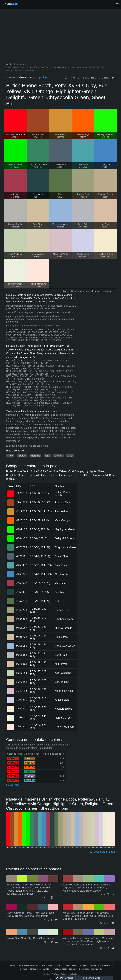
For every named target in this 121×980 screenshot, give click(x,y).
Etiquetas (84, 965)
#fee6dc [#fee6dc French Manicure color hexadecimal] (11, 725)
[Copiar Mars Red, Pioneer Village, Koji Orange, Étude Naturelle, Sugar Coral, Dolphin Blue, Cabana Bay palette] (108, 923)
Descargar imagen (102, 852)
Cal (47, 456)
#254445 (22, 592)
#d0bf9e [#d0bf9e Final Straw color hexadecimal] (11, 635)
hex (45, 77)
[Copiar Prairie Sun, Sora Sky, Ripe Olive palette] (52, 942)
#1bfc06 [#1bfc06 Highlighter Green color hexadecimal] (11, 527)
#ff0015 (22, 493)
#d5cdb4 (22, 682)
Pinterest (64, 974)
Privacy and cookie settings (64, 969)
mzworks (98, 969)
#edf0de (22, 718)
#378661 (22, 547)
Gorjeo (47, 974)
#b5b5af (22, 628)
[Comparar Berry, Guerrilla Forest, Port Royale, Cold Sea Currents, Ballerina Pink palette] (56, 920)
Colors (10, 4)
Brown (22, 456)
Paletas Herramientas (29, 965)
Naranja (35, 456)
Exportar (104, 78)
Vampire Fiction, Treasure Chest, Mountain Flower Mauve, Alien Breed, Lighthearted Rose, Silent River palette (88, 941)
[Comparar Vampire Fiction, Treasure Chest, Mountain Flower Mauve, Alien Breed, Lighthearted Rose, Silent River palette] (113, 948)
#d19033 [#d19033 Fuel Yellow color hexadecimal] (11, 509)
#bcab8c (22, 619)
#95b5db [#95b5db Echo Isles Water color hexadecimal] (11, 644)
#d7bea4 (22, 664)
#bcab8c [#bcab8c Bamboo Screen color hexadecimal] (11, 617)
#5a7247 (22, 601)
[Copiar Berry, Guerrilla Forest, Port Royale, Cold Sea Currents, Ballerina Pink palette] (52, 920)
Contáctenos (35, 969)
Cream (59, 456)
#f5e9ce (22, 709)
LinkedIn (73, 974)
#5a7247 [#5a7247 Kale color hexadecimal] (11, 599)
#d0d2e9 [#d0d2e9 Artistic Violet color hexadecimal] (11, 698)
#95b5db (22, 646)
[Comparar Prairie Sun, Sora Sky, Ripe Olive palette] (56, 942)
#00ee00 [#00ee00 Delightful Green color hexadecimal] (11, 536)
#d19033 (22, 511)
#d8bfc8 (22, 691)
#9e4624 (22, 502)
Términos (23, 969)
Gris (70, 456)
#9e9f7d (22, 610)
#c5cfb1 (22, 673)
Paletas (13, 965)
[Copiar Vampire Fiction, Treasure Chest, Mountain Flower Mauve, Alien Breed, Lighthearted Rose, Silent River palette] (108, 948)
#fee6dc (22, 727)
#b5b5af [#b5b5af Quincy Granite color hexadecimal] (11, 626)
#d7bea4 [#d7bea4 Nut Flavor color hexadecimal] (11, 662)
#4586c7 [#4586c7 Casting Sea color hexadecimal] (11, 572)
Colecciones (46, 965)
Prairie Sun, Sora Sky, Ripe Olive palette (30, 938)
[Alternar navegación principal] (117, 4)
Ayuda (46, 969)
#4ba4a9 (22, 565)
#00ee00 (22, 538)
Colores (58, 965)
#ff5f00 (22, 520)
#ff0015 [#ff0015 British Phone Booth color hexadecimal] (11, 491)
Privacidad (106, 965)
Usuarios (95, 965)
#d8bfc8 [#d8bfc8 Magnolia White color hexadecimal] (11, 689)
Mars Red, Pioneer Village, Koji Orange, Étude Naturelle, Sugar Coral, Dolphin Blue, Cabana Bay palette (88, 916)
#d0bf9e (22, 637)
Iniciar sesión (68, 291)
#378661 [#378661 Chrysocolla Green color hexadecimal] (11, 545)
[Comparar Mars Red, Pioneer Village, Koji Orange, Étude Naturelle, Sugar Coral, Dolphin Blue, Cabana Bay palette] (113, 923)
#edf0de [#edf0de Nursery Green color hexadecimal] (11, 716)
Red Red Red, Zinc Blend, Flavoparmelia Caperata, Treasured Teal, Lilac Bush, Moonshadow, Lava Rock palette (87, 888)
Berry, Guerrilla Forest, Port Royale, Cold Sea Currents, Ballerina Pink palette (31, 914)
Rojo (10, 456)
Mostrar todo (13, 785)
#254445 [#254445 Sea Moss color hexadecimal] (11, 590)
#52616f (22, 556)
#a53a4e (22, 583)
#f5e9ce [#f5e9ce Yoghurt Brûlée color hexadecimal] (11, 707)
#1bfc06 (22, 529)
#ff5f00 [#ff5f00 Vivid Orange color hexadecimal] (11, 518)
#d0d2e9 (22, 700)
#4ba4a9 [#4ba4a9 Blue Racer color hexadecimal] (11, 563)
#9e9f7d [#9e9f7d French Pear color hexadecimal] (11, 608)
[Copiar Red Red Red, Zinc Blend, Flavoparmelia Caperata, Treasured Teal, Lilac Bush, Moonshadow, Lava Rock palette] (108, 895)
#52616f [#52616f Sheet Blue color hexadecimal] (11, 554)
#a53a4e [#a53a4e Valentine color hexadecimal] (11, 581)
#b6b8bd (22, 655)
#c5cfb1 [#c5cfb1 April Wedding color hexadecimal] (11, 671)
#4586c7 (22, 574)
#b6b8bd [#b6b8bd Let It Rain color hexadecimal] (11, 653)
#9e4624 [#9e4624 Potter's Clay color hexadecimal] (11, 500)
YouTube (55, 974)
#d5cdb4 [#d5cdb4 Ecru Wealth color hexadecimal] (11, 680)
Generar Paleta (71, 965)
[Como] (66, 78)
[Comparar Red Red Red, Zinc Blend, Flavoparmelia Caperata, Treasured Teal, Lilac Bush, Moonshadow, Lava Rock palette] (113, 895)
